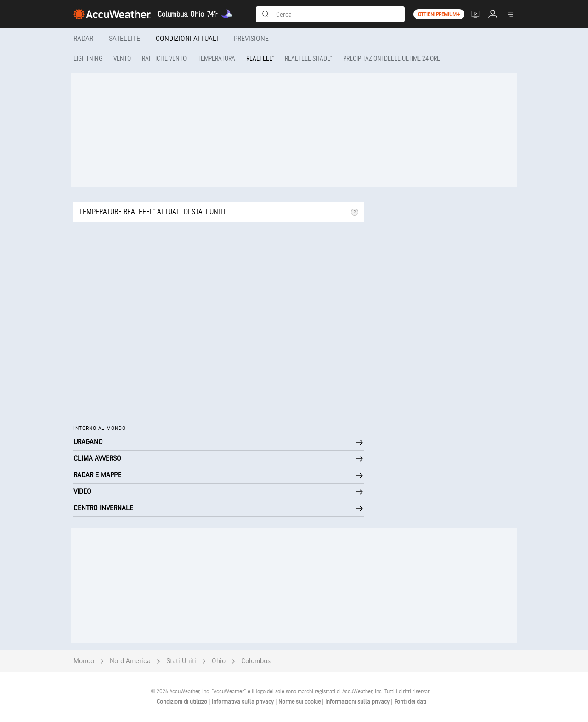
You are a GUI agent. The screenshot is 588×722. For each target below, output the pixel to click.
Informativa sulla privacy (243, 702)
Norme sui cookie (300, 702)
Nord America (130, 661)
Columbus (256, 661)
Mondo (84, 661)
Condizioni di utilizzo (183, 702)
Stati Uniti (181, 661)
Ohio (219, 661)
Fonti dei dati (410, 702)
